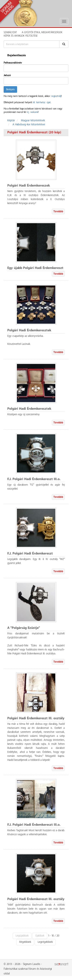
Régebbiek (25, 942)
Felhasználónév (13, 63)
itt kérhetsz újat (42, 102)
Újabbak (40, 936)
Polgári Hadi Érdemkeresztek (29, 330)
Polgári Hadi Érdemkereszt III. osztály (36, 718)
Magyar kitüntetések (33, 121)
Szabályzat (10, 32)
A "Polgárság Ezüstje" (24, 628)
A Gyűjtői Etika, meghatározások (42, 32)
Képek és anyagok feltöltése (21, 36)
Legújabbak (22, 936)
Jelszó (7, 75)
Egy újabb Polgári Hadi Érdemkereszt (35, 268)
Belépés (10, 89)
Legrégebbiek (45, 942)
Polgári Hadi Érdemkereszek (29, 186)
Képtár (11, 121)
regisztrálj (56, 96)
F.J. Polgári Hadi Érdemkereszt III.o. (34, 479)
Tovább (58, 211)
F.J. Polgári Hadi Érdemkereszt (30, 554)
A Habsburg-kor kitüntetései (29, 125)
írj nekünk (32, 112)
